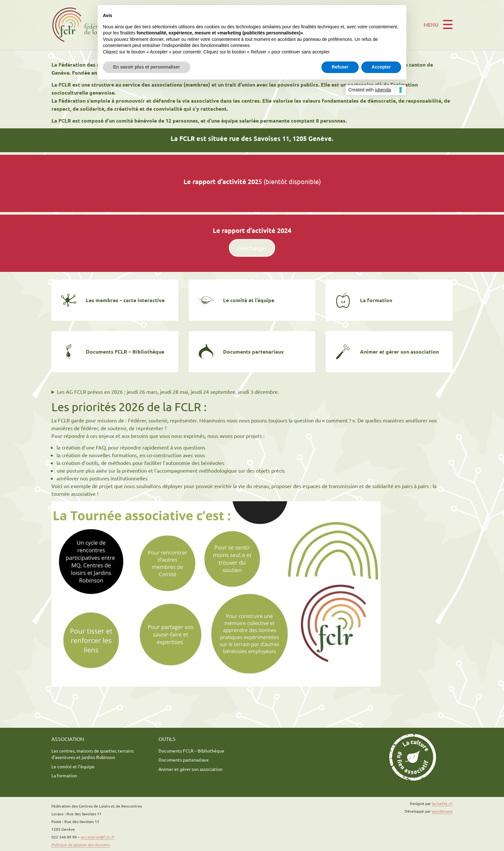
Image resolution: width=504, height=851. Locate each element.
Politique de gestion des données (81, 845)
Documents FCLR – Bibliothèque (191, 751)
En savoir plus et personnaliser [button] (147, 67)
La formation (64, 775)
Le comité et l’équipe (73, 766)
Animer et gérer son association (190, 769)
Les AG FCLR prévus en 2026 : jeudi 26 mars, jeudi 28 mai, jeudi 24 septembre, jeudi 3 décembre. (168, 392)
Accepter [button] (381, 67)
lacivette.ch (442, 803)
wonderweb (442, 811)
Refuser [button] (340, 67)
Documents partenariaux (184, 760)
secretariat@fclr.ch (98, 837)
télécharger (252, 248)
